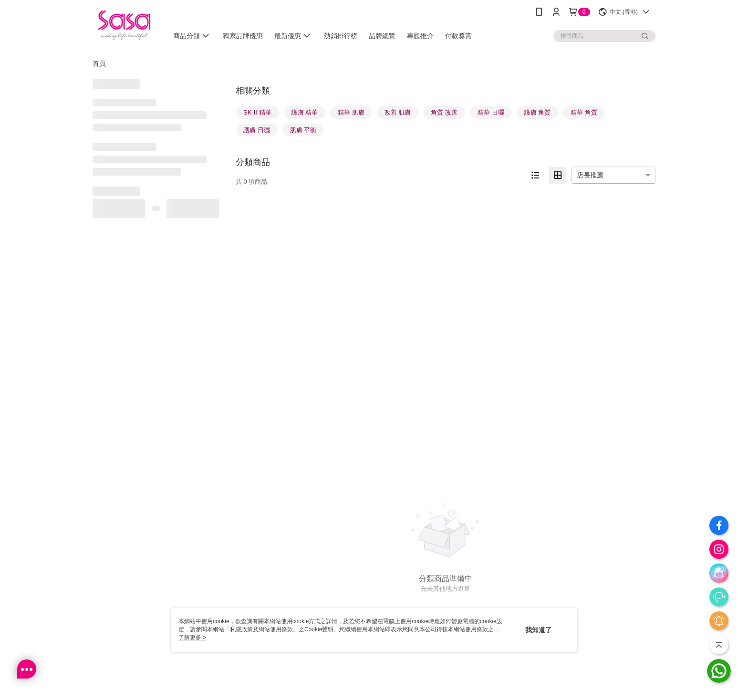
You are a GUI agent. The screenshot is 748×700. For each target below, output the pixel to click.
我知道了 (539, 630)
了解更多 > (192, 637)
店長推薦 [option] (590, 175)
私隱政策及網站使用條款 (261, 629)
